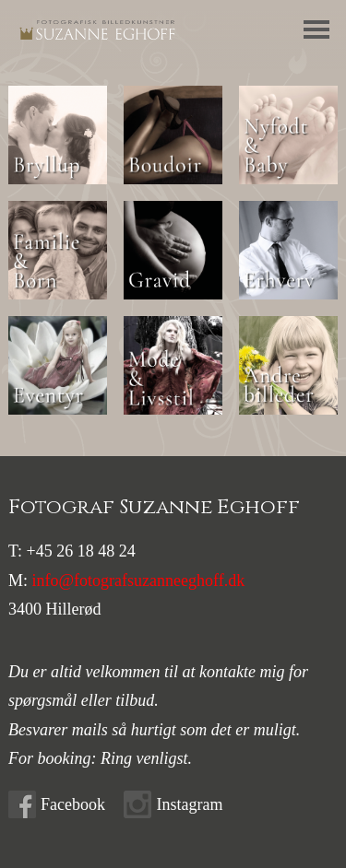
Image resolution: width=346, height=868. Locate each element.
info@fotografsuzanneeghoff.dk (139, 581)
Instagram (189, 804)
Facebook (73, 804)
